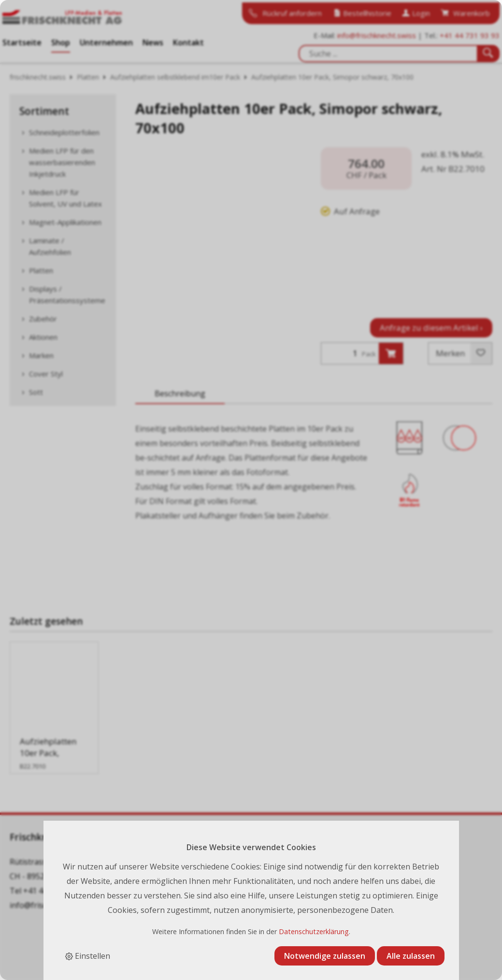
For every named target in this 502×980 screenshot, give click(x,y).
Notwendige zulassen (325, 956)
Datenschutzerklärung (314, 931)
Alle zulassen (411, 956)
